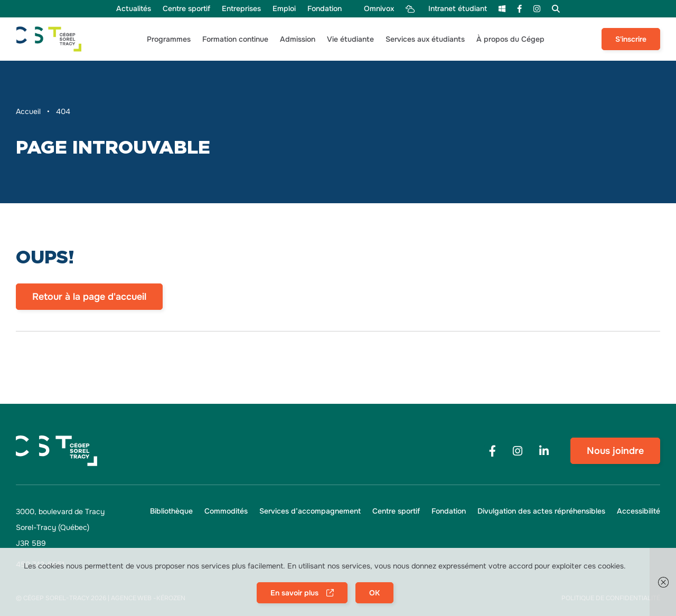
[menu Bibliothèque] (171, 511)
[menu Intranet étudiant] (446, 9)
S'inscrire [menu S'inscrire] (631, 39)
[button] (169, 39)
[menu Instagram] (537, 9)
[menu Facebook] (519, 9)
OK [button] (374, 593)
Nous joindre (615, 451)
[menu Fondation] (325, 9)
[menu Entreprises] (241, 9)
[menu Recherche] (556, 9)
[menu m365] (502, 9)
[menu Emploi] (284, 9)
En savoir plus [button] (294, 593)
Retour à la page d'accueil (89, 297)
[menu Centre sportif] (186, 9)
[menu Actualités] (134, 9)
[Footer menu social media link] (492, 451)
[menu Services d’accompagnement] (310, 511)
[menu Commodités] (226, 511)
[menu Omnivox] (373, 9)
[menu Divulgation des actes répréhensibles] (541, 511)
